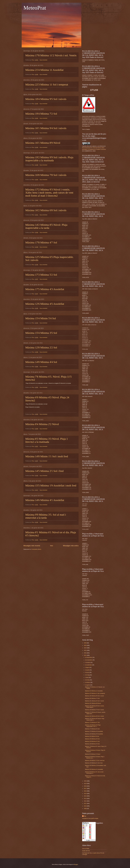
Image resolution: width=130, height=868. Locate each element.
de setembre (89, 665)
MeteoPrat (35, 8)
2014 (85, 796)
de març (88, 680)
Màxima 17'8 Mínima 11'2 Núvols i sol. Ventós (51, 55)
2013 (85, 798)
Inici (52, 546)
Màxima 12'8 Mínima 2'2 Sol (41, 347)
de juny (87, 672)
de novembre (89, 660)
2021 (85, 655)
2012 (85, 801)
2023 (85, 650)
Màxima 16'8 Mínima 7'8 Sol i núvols (46, 175)
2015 (85, 794)
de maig (88, 675)
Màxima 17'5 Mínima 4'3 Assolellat (45, 289)
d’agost (87, 667)
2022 (85, 653)
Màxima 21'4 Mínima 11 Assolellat (44, 70)
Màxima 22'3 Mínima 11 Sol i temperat (47, 84)
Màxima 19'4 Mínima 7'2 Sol (41, 114)
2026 (85, 643)
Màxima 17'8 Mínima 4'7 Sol (41, 242)
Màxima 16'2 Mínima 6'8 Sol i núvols (46, 210)
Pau (85, 816)
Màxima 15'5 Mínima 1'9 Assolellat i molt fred (51, 485)
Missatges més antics (71, 546)
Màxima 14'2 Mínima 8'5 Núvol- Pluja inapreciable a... (95, 719)
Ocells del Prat (86, 851)
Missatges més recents (32, 546)
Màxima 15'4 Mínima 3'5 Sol (41, 333)
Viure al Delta (86, 848)
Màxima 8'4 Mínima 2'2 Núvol (42, 424)
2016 (85, 791)
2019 (85, 784)
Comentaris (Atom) (36, 549)
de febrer (88, 682)
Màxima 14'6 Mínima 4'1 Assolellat (45, 500)
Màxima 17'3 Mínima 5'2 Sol (41, 275)
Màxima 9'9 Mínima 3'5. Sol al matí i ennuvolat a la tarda (46, 516)
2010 (85, 806)
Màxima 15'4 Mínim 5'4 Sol (41, 318)
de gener (88, 685)
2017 (85, 788)
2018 (85, 786)
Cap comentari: (44, 60)
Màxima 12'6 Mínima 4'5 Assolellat (45, 304)
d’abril (87, 677)
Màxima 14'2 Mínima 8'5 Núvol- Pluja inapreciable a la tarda (46, 226)
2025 (85, 645)
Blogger (76, 864)
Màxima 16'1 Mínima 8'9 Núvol (43, 143)
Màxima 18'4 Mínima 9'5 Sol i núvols (46, 99)
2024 (85, 648)
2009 (85, 809)
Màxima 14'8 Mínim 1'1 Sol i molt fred (47, 456)
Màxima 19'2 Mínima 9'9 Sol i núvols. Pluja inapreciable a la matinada (49, 159)
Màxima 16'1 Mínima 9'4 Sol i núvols (46, 128)
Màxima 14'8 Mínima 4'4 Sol (41, 362)
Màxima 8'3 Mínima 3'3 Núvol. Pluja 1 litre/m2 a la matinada (47, 440)
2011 (85, 803)
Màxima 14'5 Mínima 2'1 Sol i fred (44, 471)
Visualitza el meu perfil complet (90, 818)
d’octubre (88, 662)
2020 (85, 781)
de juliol (87, 670)
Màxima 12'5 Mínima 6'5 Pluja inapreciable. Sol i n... (93, 726)
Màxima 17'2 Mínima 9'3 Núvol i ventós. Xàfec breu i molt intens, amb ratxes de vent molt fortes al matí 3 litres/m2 (49, 193)
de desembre (89, 657)
